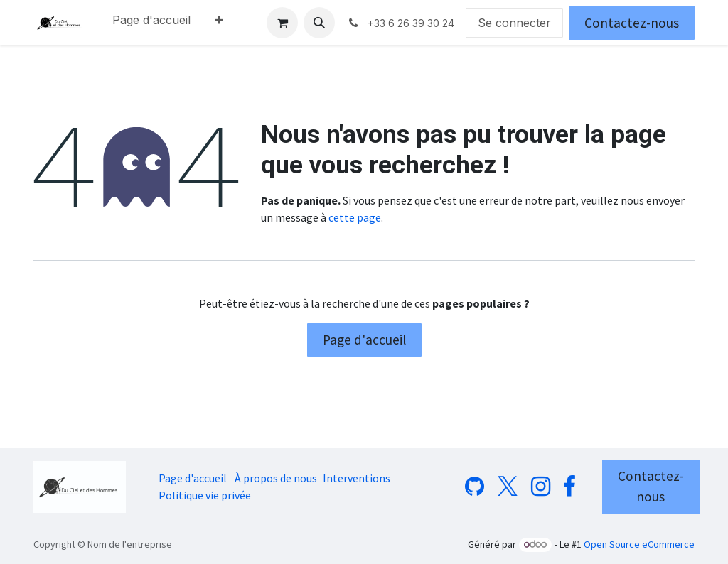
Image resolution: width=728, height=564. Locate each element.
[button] (319, 23)
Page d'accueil (364, 340)
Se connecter (514, 23)
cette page (355, 217)
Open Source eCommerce (639, 544)
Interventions (357, 478)
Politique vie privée (205, 495)
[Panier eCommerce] (282, 23)
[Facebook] (569, 487)
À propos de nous (276, 478)
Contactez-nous (632, 23)
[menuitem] (151, 23)
